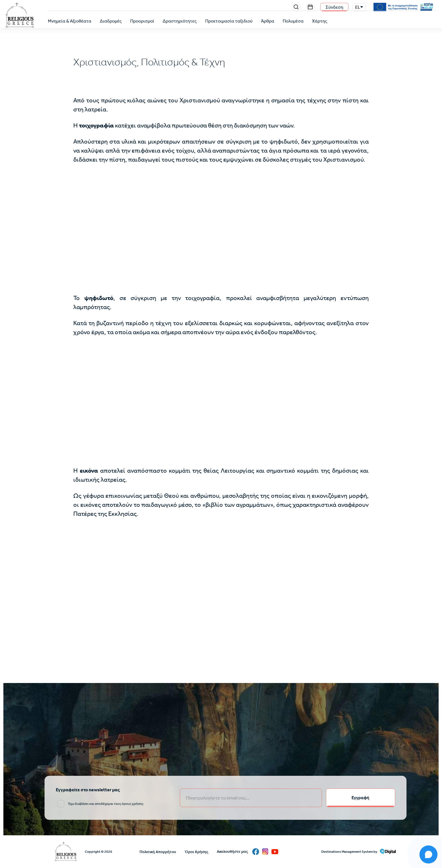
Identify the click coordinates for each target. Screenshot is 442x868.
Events (310, 7)
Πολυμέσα (293, 21)
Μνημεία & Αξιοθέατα (70, 21)
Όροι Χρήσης (196, 852)
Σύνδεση (334, 7)
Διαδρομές (111, 21)
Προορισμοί (142, 21)
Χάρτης (320, 21)
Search (296, 7)
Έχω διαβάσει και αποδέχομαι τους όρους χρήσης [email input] (106, 804)
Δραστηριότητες (180, 21)
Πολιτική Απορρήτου (158, 852)
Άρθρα (268, 21)
